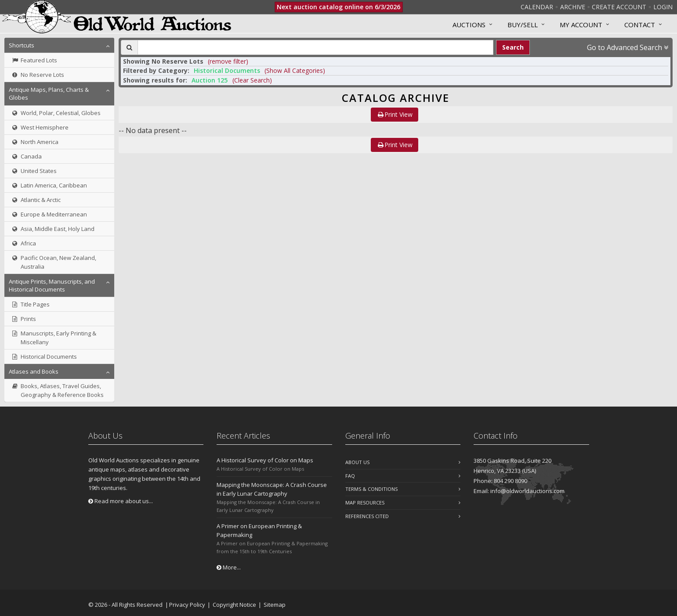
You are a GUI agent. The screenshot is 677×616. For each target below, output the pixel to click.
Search (513, 47)
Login (663, 7)
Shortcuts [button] (22, 45)
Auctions (469, 25)
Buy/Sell (523, 25)
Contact (640, 25)
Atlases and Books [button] (34, 371)
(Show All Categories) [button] (295, 70)
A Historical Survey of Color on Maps (265, 460)
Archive (573, 7)
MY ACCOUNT (581, 25)
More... (229, 567)
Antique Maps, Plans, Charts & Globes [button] (49, 94)
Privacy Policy (187, 605)
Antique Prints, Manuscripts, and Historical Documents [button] (52, 285)
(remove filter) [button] (228, 61)
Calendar (537, 7)
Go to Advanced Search (628, 47)
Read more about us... (121, 501)
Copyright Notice (234, 605)
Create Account (619, 7)
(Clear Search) (252, 80)
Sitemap (275, 605)
